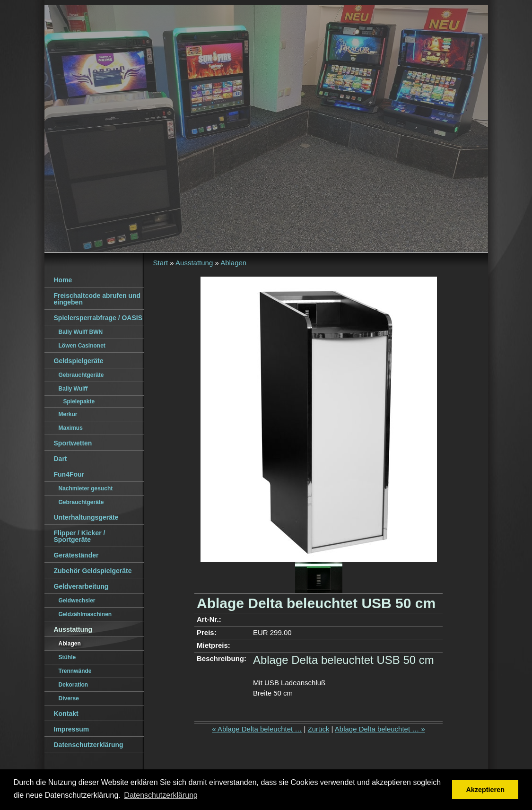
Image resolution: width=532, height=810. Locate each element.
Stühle (67, 657)
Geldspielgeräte (79, 361)
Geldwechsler (77, 601)
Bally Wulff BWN (81, 332)
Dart (61, 459)
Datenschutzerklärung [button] (161, 795)
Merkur (68, 414)
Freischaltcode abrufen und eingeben (97, 299)
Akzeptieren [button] (485, 790)
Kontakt (66, 714)
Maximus (71, 428)
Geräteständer (76, 555)
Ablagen (233, 263)
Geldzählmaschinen (85, 614)
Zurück (319, 729)
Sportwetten (73, 443)
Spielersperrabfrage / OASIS (98, 318)
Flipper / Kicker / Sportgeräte (80, 536)
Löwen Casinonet (82, 346)
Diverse (69, 698)
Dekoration (74, 685)
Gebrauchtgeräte (81, 375)
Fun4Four (69, 474)
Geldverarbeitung (81, 586)
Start (161, 263)
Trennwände (75, 671)
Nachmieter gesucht (86, 488)
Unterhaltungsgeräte (86, 517)
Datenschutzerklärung (89, 745)
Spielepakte (79, 401)
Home (63, 280)
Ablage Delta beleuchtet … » (380, 729)
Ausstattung (194, 263)
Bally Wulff (73, 389)
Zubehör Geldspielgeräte (93, 571)
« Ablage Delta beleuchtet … (257, 729)
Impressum (72, 729)
